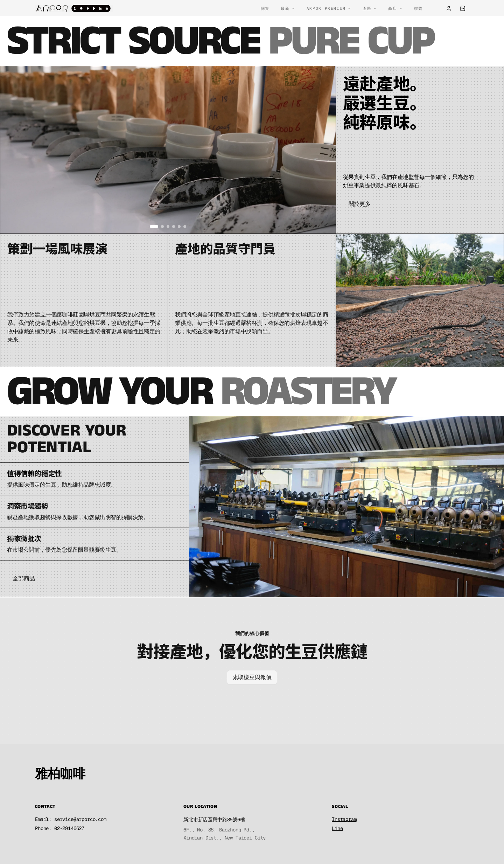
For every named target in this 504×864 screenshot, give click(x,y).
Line (337, 828)
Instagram (344, 819)
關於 (265, 8)
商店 (395, 8)
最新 (288, 8)
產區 (370, 8)
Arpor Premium (329, 8)
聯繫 (418, 8)
